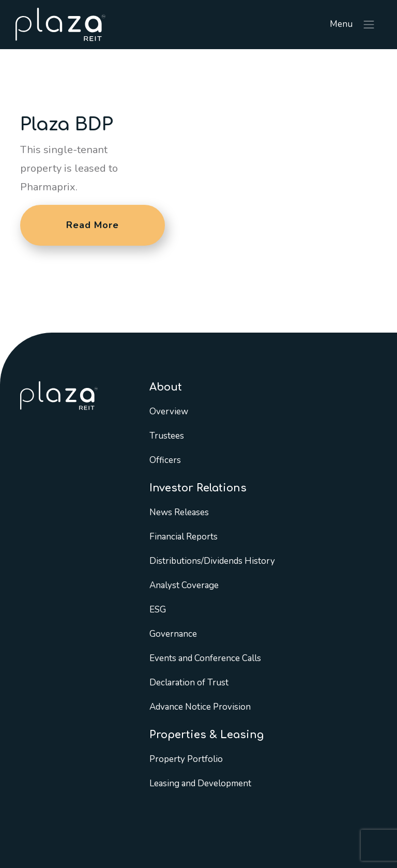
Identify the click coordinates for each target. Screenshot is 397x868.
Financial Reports (184, 537)
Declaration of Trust (189, 683)
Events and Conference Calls (205, 658)
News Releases (179, 512)
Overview (169, 411)
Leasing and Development (200, 783)
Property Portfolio (186, 759)
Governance (173, 634)
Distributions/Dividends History (212, 561)
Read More (93, 225)
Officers (165, 460)
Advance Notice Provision (200, 707)
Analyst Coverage (184, 585)
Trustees (167, 436)
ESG (158, 610)
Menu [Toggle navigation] (353, 25)
